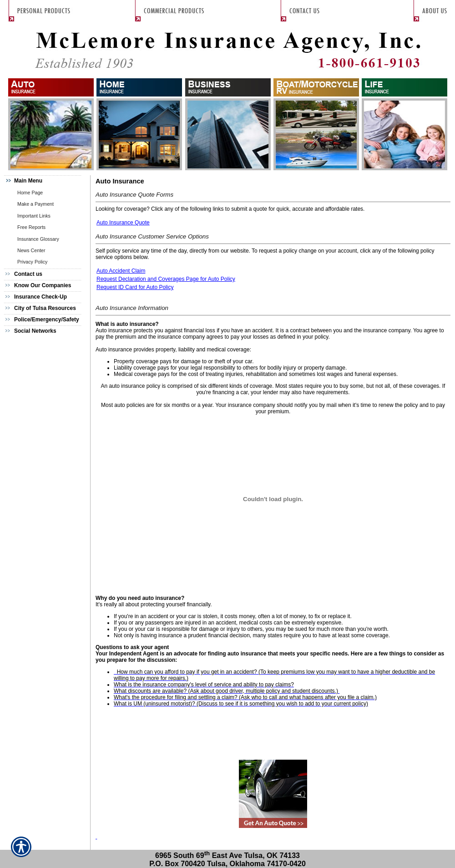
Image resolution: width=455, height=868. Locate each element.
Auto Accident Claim (121, 271)
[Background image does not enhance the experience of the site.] (45, 181)
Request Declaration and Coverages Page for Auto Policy (166, 279)
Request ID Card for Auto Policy (135, 287)
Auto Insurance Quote (123, 223)
